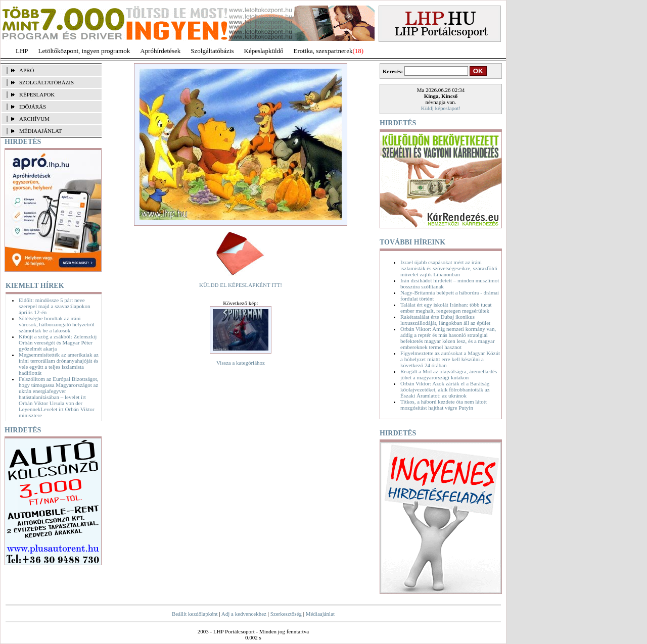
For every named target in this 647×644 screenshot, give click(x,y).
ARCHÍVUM (34, 119)
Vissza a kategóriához (241, 363)
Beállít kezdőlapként (195, 614)
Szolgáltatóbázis (212, 51)
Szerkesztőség (286, 614)
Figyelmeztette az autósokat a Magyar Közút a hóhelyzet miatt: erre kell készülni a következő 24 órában (450, 359)
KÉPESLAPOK (37, 94)
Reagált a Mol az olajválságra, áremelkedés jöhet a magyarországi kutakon (449, 374)
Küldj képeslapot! (441, 108)
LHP (22, 51)
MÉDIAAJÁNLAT (40, 131)
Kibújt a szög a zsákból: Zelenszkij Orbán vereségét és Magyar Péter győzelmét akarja (58, 342)
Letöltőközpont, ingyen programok (84, 51)
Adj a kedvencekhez (244, 614)
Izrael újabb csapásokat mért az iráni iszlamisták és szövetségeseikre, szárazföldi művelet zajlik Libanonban (449, 268)
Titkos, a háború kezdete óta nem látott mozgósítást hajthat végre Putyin (444, 405)
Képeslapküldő (264, 51)
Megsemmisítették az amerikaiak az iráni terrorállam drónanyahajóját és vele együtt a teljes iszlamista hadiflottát (59, 364)
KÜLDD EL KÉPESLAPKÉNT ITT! (241, 285)
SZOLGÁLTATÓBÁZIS (47, 82)
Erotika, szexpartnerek (323, 51)
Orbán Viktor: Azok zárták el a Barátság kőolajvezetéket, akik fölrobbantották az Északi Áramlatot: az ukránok (445, 389)
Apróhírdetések (160, 51)
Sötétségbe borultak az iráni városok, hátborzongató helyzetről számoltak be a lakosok (57, 324)
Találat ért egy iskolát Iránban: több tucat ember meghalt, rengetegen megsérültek (446, 308)
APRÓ (27, 70)
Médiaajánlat (320, 614)
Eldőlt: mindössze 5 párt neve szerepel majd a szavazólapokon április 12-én (54, 306)
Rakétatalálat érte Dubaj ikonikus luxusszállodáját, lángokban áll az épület (445, 320)
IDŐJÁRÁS (33, 107)
